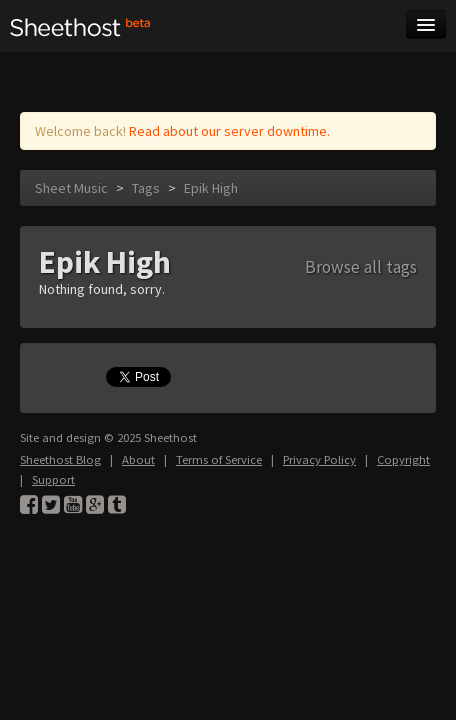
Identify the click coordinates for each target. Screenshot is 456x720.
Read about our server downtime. (229, 131)
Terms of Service (219, 459)
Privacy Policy (319, 459)
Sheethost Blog (60, 459)
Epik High (211, 188)
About (138, 459)
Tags (146, 188)
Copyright (403, 459)
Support (53, 479)
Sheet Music (71, 188)
